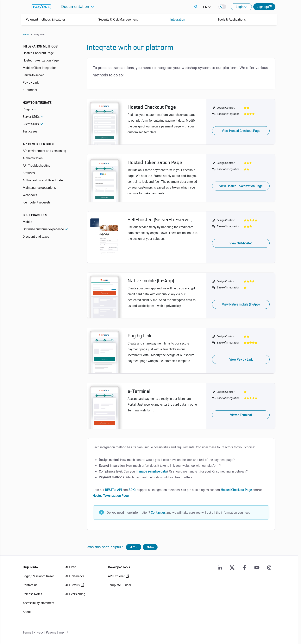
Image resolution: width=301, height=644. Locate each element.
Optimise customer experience (43, 229)
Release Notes (32, 594)
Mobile (27, 222)
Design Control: (226, 108)
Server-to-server (33, 75)
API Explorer (117, 576)
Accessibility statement (38, 603)
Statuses (29, 173)
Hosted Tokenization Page (41, 60)
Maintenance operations (39, 188)
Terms (27, 632)
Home (26, 34)
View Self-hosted (241, 243)
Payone (51, 632)
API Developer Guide (39, 144)
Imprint (63, 632)
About (27, 612)
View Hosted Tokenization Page (241, 186)
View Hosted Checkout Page (241, 131)
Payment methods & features (46, 19)
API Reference (75, 576)
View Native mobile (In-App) (241, 304)
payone (41, 7)
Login (240, 7)
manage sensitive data (151, 471)
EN (205, 7)
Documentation (76, 6)
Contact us (158, 512)
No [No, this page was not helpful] (150, 547)
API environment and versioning (44, 151)
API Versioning (75, 594)
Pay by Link (31, 82)
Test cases (30, 131)
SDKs (132, 490)
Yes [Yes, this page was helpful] (134, 547)
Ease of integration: (229, 114)
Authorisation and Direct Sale (43, 180)
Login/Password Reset (38, 576)
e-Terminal (30, 90)
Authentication (33, 158)
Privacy (39, 632)
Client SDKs (31, 124)
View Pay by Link (241, 359)
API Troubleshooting (37, 165)
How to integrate (37, 103)
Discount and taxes (36, 236)
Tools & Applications (232, 19)
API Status (73, 585)
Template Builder (119, 585)
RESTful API (113, 490)
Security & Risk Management (118, 19)
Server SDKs (31, 117)
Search (196, 7)
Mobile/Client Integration (40, 68)
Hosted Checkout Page (38, 53)
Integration (178, 19)
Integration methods (40, 46)
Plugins (28, 109)
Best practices (35, 215)
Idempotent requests (37, 202)
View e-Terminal (241, 415)
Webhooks (30, 195)
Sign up (263, 7)
